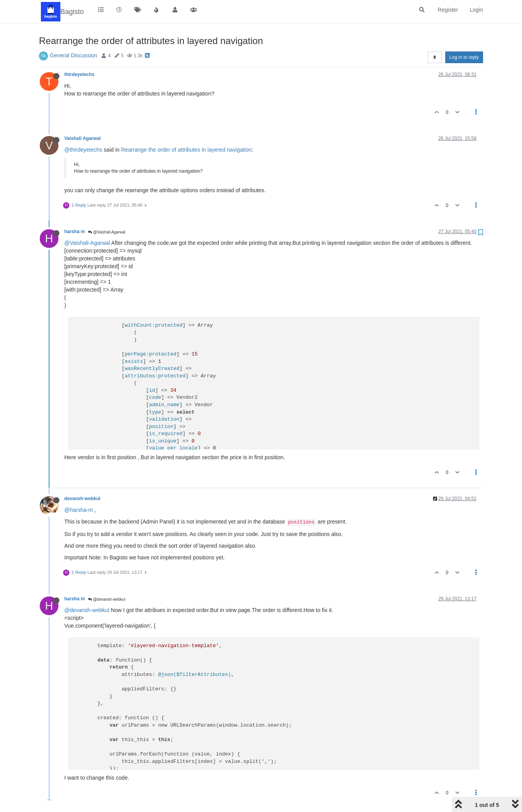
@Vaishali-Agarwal (87, 243)
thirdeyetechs (79, 74)
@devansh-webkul (107, 599)
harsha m (75, 232)
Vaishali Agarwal (82, 138)
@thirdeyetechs (83, 150)
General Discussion (73, 55)
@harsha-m (78, 510)
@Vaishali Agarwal (107, 232)
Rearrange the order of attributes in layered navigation (186, 150)
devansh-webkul (82, 499)
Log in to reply (464, 57)
